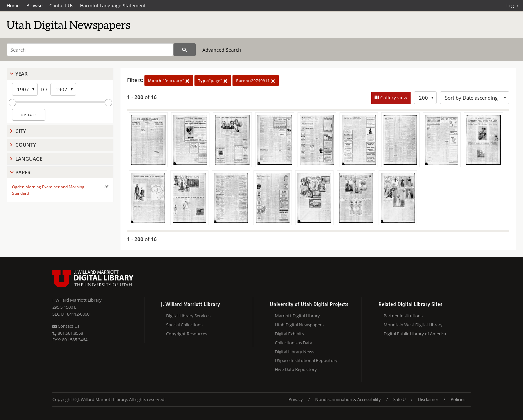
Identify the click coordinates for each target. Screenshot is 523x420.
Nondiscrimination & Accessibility (348, 399)
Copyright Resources (187, 334)
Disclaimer (428, 399)
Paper (23, 172)
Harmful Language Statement (113, 5)
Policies (458, 399)
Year (22, 74)
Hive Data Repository (296, 369)
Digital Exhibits (289, 334)
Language (29, 159)
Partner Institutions (403, 316)
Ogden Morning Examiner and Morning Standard (48, 190)
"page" (213, 80)
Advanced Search (222, 50)
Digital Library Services (188, 316)
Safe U (399, 399)
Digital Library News (295, 352)
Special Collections (184, 325)
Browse (35, 5)
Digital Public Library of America (415, 334)
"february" (169, 80)
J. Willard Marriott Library (77, 300)
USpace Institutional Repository (306, 360)
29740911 (256, 80)
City (21, 131)
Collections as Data (294, 343)
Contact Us (61, 5)
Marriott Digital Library (297, 316)
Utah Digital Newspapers (299, 325)
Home (13, 5)
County (26, 145)
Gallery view (393, 97)
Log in (513, 5)
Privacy (296, 399)
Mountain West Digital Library (413, 325)
